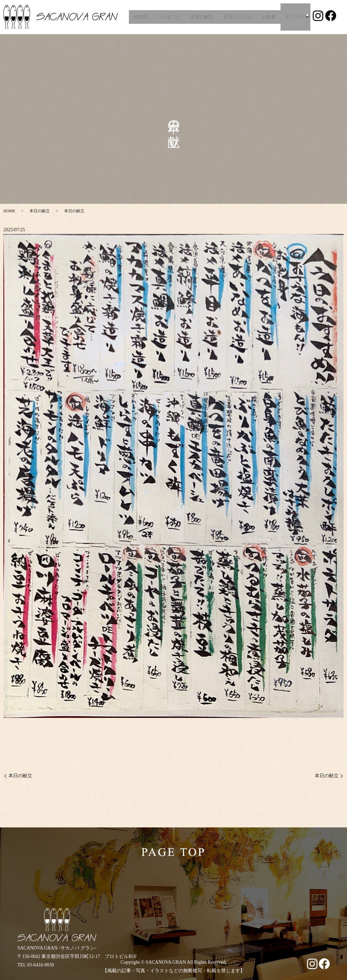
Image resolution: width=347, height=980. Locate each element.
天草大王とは (237, 17)
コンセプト (168, 17)
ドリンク (294, 17)
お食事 (268, 17)
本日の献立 (201, 17)
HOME (140, 17)
